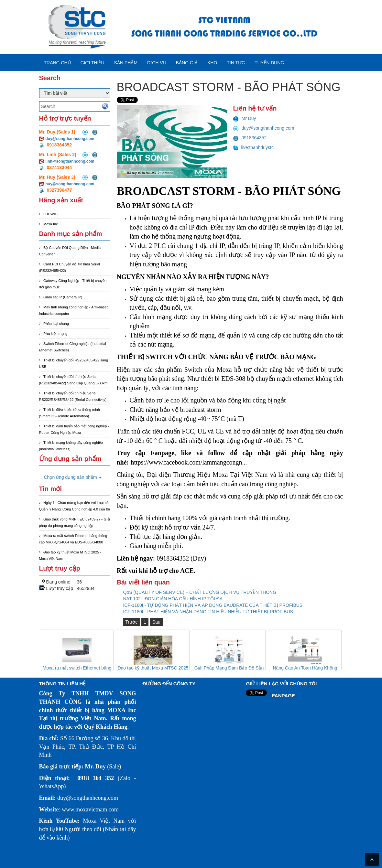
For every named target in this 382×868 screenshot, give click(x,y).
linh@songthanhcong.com (70, 161)
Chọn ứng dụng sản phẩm (73, 477)
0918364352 (250, 138)
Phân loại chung (56, 324)
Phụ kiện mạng (55, 334)
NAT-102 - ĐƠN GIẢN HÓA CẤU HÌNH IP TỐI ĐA (173, 599)
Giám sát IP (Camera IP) (63, 297)
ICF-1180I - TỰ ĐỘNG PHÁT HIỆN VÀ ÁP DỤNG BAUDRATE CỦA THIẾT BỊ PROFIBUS (213, 605)
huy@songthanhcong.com (70, 184)
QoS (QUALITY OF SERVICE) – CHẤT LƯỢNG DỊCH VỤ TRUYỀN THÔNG (200, 592)
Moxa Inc (51, 224)
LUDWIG (50, 214)
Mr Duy (245, 118)
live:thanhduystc (254, 147)
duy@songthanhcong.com (70, 139)
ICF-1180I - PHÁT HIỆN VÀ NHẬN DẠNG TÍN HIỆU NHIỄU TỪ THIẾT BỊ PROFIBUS (208, 612)
